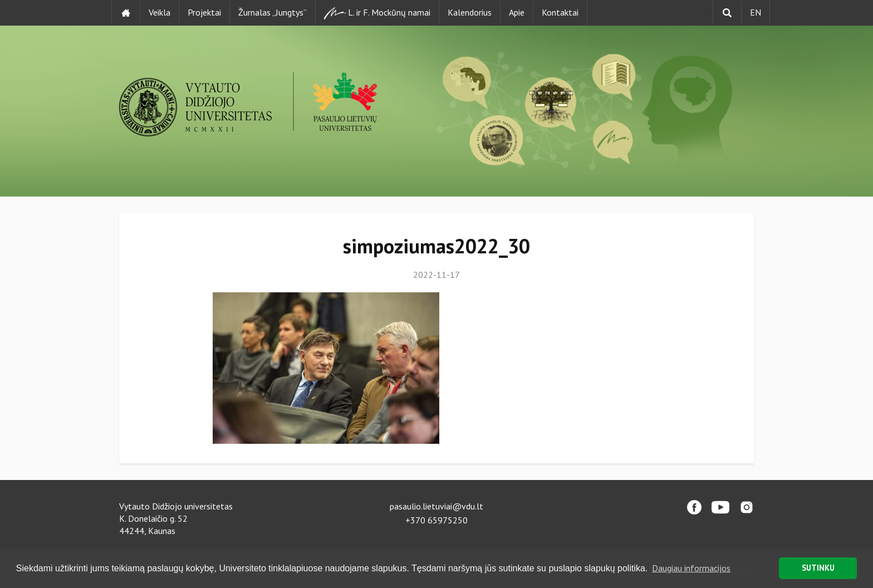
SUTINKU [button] (818, 568)
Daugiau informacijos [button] (691, 568)
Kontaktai (560, 12)
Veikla (160, 12)
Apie (517, 12)
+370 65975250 (436, 520)
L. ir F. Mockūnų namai (377, 13)
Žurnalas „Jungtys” (273, 12)
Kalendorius (470, 12)
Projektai (204, 12)
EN (756, 12)
